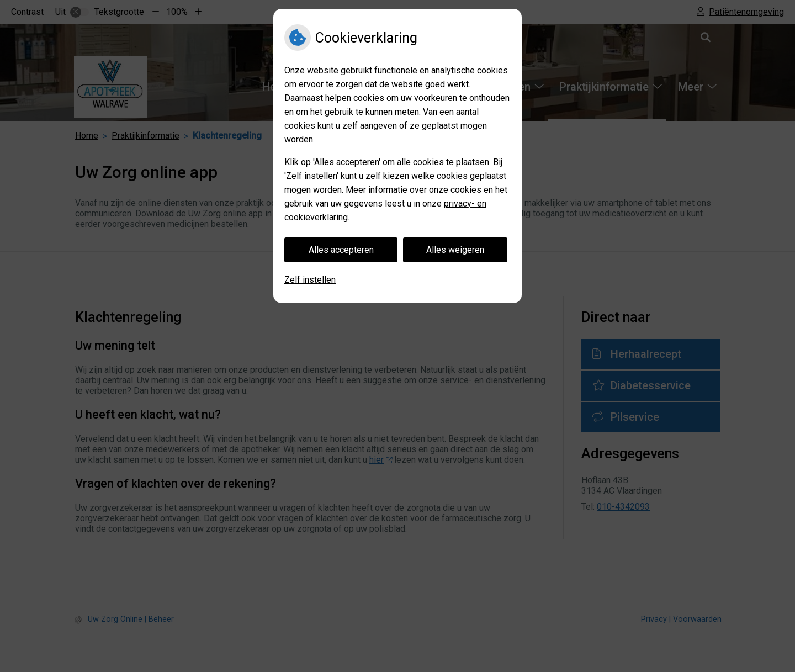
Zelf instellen (310, 280)
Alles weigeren (455, 250)
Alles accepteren (341, 250)
